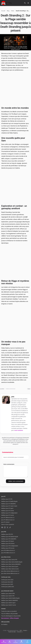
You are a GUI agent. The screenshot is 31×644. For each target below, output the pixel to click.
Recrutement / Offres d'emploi (10, 618)
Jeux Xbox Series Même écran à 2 (10, 571)
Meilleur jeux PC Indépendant (9, 513)
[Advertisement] (15, 89)
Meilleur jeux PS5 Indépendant (10, 546)
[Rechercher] (25, 3)
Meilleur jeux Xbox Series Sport (10, 567)
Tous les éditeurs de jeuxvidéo (9, 614)
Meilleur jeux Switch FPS (8, 596)
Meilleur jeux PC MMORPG (8, 504)
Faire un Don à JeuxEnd (8, 524)
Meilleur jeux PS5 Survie (8, 548)
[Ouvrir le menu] (28, 3)
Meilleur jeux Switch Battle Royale (10, 598)
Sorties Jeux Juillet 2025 (8, 587)
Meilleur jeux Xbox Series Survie (10, 569)
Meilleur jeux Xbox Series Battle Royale (12, 562)
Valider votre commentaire (16, 481)
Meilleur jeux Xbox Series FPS (9, 560)
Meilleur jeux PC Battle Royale (9, 501)
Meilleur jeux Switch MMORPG (10, 600)
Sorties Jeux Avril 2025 (7, 580)
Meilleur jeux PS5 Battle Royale (10, 537)
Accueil (3, 11)
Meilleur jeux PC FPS (7, 499)
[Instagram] (5, 527)
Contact (25, 630)
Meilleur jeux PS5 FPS (7, 534)
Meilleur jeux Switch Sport (8, 603)
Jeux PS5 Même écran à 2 (8, 550)
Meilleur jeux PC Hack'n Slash (9, 506)
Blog (8, 11)
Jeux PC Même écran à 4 (8, 520)
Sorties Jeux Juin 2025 (7, 584)
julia (13, 397)
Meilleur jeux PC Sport (7, 508)
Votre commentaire (9, 464)
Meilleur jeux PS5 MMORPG (9, 539)
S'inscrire (19, 632)
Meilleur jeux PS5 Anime (8, 543)
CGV (21, 630)
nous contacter (19, 430)
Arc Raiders (4, 624)
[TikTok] (10, 527)
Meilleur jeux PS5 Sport (8, 541)
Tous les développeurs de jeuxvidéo (11, 616)
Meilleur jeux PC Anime (8, 511)
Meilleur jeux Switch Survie (9, 605)
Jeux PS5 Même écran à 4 (8, 553)
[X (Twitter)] (7, 527)
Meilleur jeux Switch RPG (8, 593)
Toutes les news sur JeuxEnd (9, 611)
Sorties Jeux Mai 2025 (7, 582)
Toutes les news (12, 632)
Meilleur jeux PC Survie (8, 515)
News (13, 11)
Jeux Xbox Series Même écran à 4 (10, 573)
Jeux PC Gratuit (5, 522)
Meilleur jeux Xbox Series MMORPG (11, 564)
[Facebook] (2, 527)
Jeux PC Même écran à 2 (8, 517)
